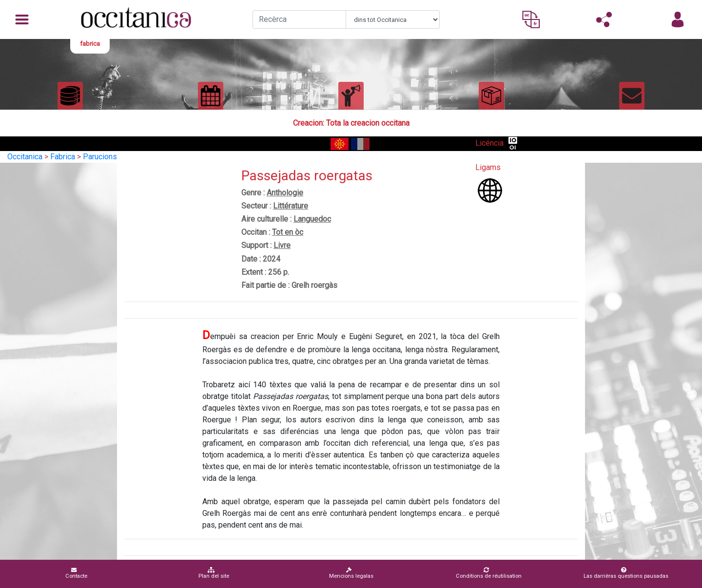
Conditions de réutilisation (489, 573)
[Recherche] (300, 19)
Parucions (100, 157)
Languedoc (312, 219)
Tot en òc (288, 232)
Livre (282, 245)
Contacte (76, 573)
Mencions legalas (351, 573)
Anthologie (285, 193)
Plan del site (214, 573)
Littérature (291, 206)
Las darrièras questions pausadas (626, 573)
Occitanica (25, 157)
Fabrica (63, 157)
